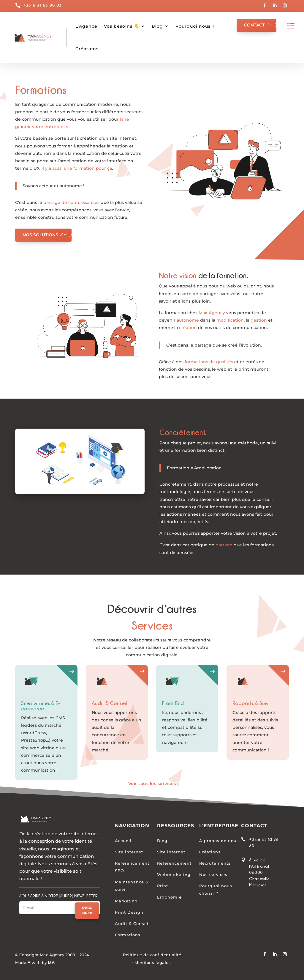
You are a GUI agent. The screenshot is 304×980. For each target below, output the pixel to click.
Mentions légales (153, 962)
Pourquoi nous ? (195, 26)
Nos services (213, 875)
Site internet (129, 852)
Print (163, 886)
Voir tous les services (152, 784)
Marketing (126, 901)
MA (51, 962)
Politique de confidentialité (152, 955)
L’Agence (86, 26)
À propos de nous (219, 841)
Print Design (129, 912)
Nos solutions (40, 235)
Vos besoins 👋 (122, 26)
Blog (157, 26)
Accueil (123, 841)
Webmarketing (174, 875)
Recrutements (215, 863)
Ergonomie (169, 897)
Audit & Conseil (132, 924)
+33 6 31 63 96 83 (42, 5)
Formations (128, 935)
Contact (254, 25)
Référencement (174, 863)
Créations (210, 852)
